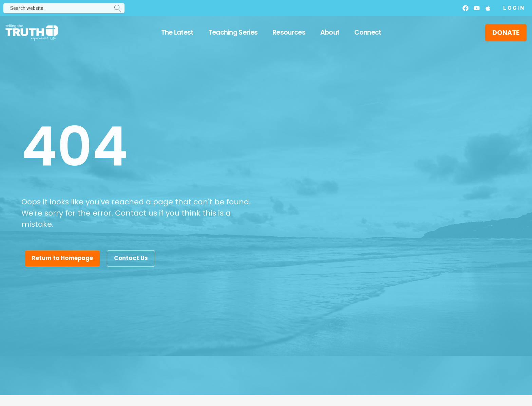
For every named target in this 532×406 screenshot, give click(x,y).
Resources (289, 32)
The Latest (177, 32)
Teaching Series (233, 32)
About (330, 32)
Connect (368, 32)
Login (514, 8)
